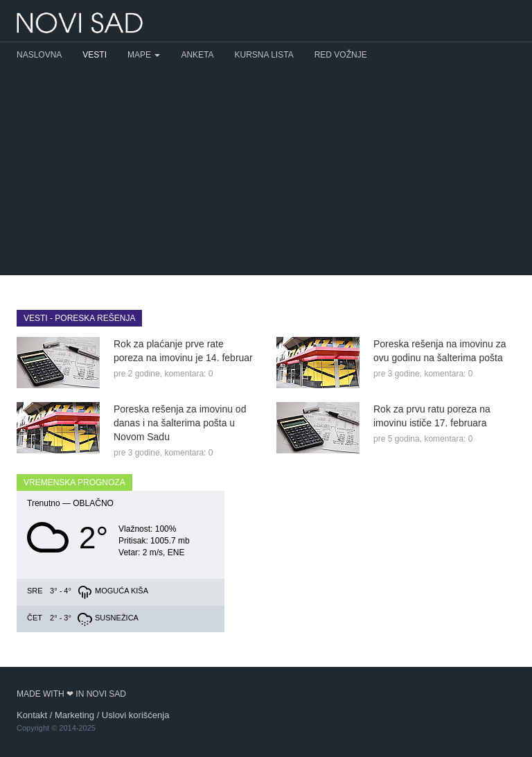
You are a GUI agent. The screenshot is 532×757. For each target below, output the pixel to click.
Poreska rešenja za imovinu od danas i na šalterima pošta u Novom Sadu (180, 423)
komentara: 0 (188, 374)
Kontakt (32, 715)
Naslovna (39, 55)
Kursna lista (264, 55)
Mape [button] (144, 55)
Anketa (197, 55)
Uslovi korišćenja (136, 715)
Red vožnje (341, 55)
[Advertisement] (266, 171)
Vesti (95, 55)
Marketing (74, 715)
